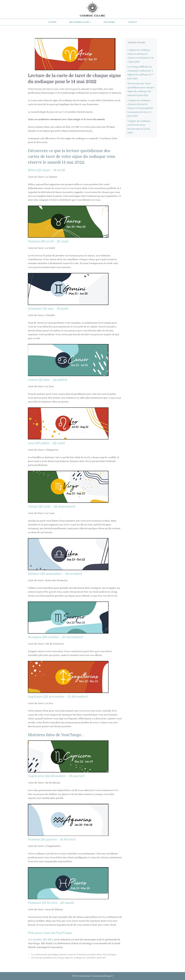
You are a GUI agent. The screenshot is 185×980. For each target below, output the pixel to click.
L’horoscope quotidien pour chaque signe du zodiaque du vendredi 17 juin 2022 (69, 958)
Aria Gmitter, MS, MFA (40, 940)
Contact (132, 22)
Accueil (52, 22)
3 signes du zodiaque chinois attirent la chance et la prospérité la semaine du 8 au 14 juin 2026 (140, 108)
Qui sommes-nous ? (80, 22)
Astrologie (109, 22)
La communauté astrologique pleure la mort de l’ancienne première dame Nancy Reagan (74, 955)
